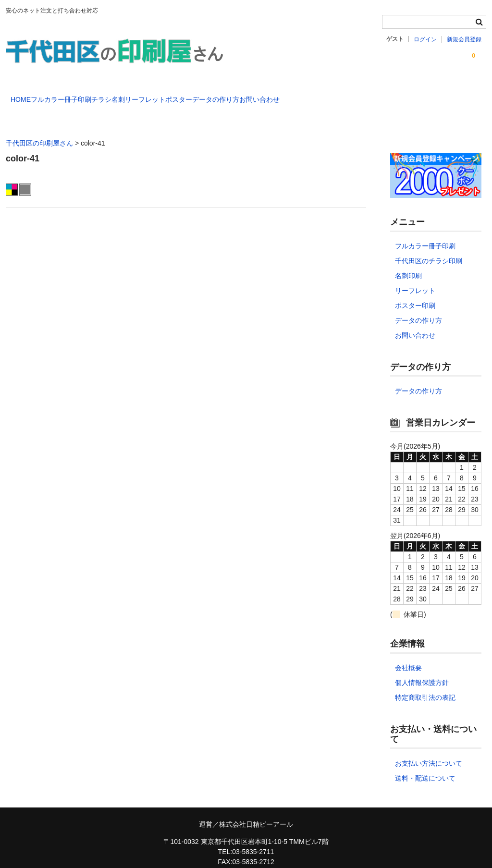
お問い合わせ (403, 95)
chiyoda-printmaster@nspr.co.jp (246, 858)
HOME (26, 95)
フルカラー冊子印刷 (86, 95)
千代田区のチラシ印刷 (429, 247)
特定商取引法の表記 (425, 684)
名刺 (183, 95)
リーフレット (229, 95)
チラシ (146, 95)
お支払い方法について (429, 749)
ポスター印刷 (415, 292)
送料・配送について (425, 764)
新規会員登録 (464, 39)
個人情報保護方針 (422, 669)
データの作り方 (339, 95)
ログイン (425, 39)
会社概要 (408, 654)
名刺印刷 (408, 262)
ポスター (283, 95)
